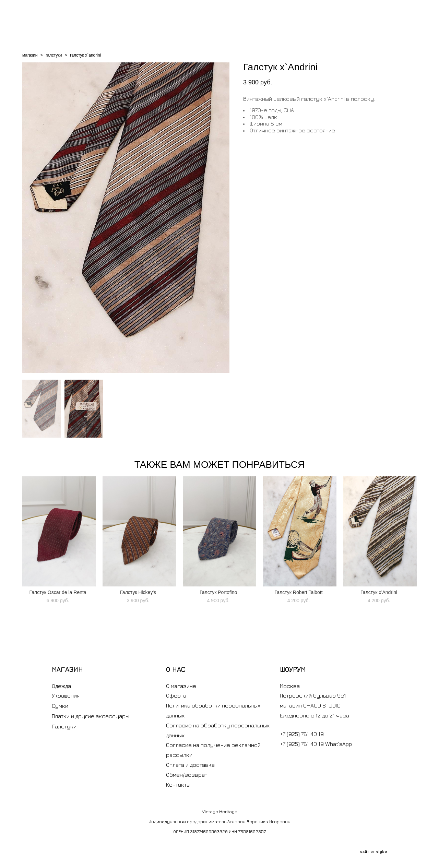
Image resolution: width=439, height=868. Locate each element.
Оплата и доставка (190, 765)
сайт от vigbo (373, 852)
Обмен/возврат (187, 775)
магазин (30, 55)
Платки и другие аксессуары (91, 716)
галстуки (54, 55)
